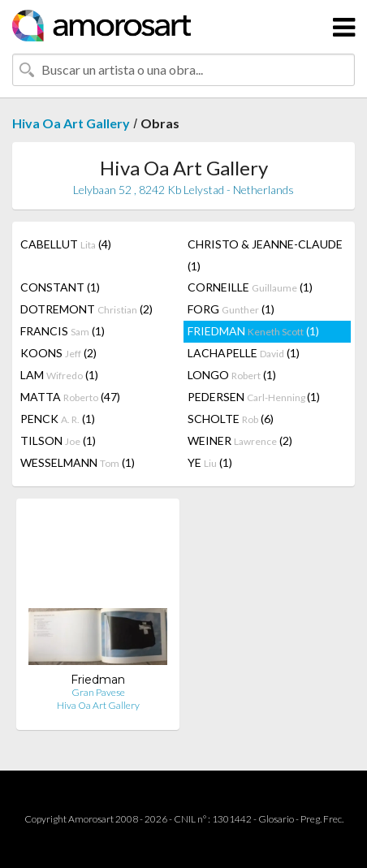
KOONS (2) (58, 353)
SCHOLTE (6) (231, 419)
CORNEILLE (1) (250, 287)
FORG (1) (231, 309)
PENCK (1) (58, 419)
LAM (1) (59, 375)
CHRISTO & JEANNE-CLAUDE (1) (265, 255)
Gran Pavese (98, 692)
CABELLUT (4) (66, 244)
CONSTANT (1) (60, 287)
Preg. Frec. (322, 819)
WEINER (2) (240, 440)
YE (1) (210, 462)
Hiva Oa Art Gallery (71, 123)
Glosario (276, 819)
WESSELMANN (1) (78, 462)
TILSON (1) (58, 440)
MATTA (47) (70, 397)
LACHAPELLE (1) (244, 353)
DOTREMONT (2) (86, 309)
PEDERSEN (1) (254, 397)
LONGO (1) (232, 375)
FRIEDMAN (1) (253, 331)
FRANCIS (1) (63, 331)
